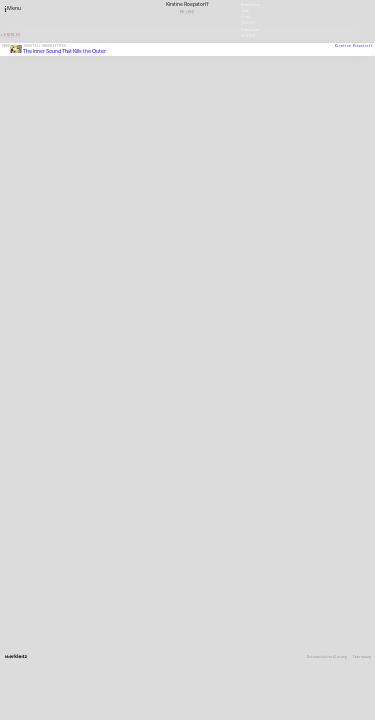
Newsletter (251, 4)
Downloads (250, 29)
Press (246, 17)
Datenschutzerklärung (327, 657)
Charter (248, 23)
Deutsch (248, 35)
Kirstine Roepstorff (354, 46)
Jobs (245, 11)
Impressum (362, 657)
